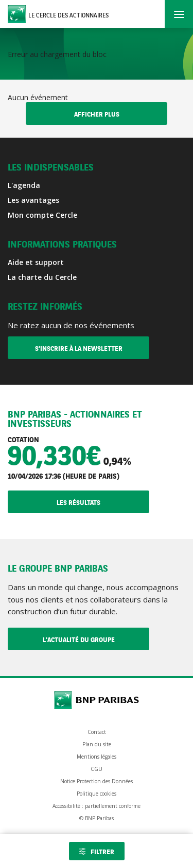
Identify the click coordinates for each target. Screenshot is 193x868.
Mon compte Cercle (42, 215)
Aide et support (36, 262)
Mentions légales (97, 757)
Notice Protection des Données (97, 781)
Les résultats (103, 503)
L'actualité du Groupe (96, 640)
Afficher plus (97, 115)
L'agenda (24, 185)
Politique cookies (97, 794)
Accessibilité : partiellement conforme (97, 806)
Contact (97, 732)
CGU (97, 769)
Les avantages (33, 200)
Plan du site (97, 744)
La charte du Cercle (42, 277)
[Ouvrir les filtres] (97, 851)
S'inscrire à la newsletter (79, 349)
